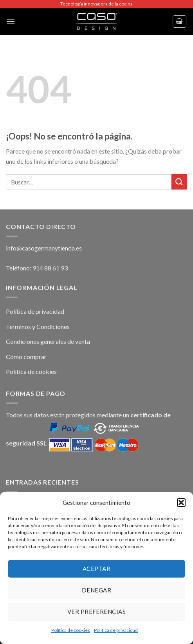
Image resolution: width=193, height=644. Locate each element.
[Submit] (179, 182)
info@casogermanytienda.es (44, 248)
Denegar (96, 590)
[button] (181, 503)
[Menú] (11, 21)
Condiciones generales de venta (48, 341)
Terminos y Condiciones (38, 326)
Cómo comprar (26, 357)
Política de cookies (71, 630)
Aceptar (96, 569)
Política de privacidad (116, 630)
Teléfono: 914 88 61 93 (37, 268)
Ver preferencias (96, 612)
